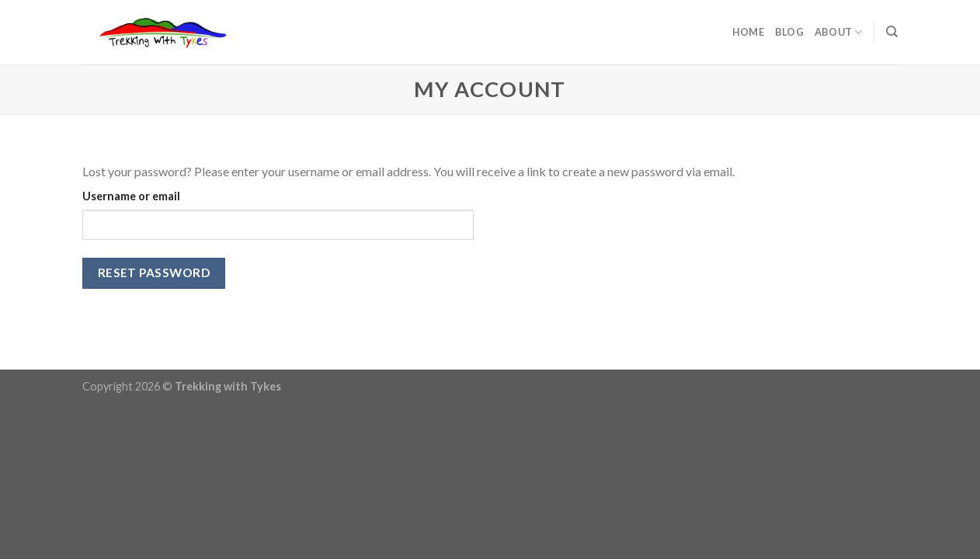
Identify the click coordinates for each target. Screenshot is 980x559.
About (839, 32)
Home (748, 32)
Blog (789, 32)
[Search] (892, 32)
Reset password (154, 273)
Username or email (131, 196)
